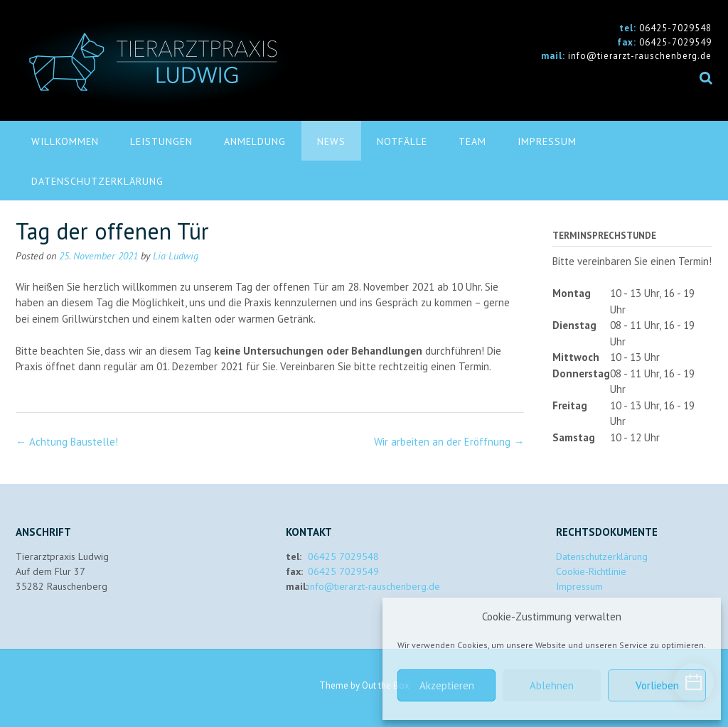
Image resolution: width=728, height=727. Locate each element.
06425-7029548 (675, 28)
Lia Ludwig (176, 255)
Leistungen (161, 141)
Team (472, 141)
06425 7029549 (343, 571)
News (331, 141)
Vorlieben (657, 685)
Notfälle (402, 141)
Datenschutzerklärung (97, 181)
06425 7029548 (343, 556)
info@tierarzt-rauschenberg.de (640, 56)
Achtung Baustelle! (67, 442)
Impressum (547, 141)
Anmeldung (255, 141)
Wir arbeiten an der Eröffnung (449, 442)
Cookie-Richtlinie (591, 571)
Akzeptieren (447, 685)
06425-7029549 (675, 42)
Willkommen (65, 141)
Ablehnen (552, 685)
